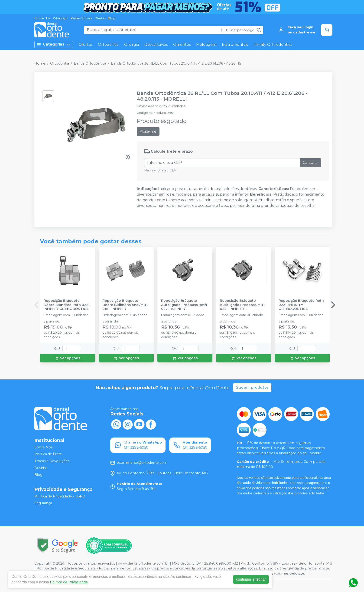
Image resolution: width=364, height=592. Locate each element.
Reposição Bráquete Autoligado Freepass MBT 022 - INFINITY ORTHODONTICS (243, 305)
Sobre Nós (42, 18)
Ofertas (100, 18)
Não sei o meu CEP (160, 170)
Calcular (310, 163)
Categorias (54, 44)
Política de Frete (48, 454)
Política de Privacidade (69, 582)
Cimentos (182, 44)
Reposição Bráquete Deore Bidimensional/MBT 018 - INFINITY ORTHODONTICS (125, 305)
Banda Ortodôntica (90, 63)
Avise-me (148, 131)
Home (40, 63)
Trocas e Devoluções (52, 461)
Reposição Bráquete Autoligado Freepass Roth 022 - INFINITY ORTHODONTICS (184, 305)
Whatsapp (61, 18)
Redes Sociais (81, 18)
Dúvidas (41, 468)
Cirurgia (132, 44)
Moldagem (206, 44)
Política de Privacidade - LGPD (60, 496)
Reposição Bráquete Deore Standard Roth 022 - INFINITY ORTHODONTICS (67, 305)
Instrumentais (235, 44)
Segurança (43, 503)
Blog (112, 18)
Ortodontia (108, 44)
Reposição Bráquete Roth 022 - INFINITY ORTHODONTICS (301, 305)
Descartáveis (156, 44)
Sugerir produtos (252, 387)
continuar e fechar (251, 579)
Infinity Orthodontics (273, 44)
